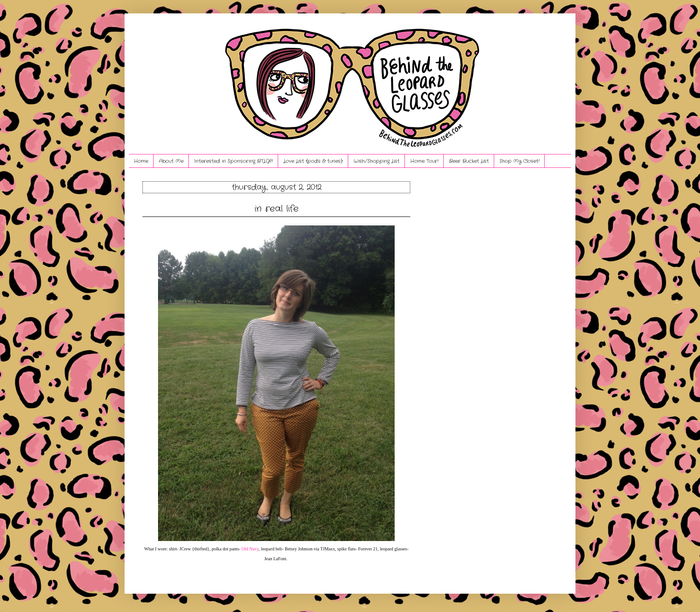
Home (141, 161)
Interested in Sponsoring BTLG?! (233, 161)
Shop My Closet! (519, 161)
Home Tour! (424, 161)
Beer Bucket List (469, 161)
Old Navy (250, 549)
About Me (171, 161)
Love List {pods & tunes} (313, 161)
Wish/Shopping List (377, 161)
